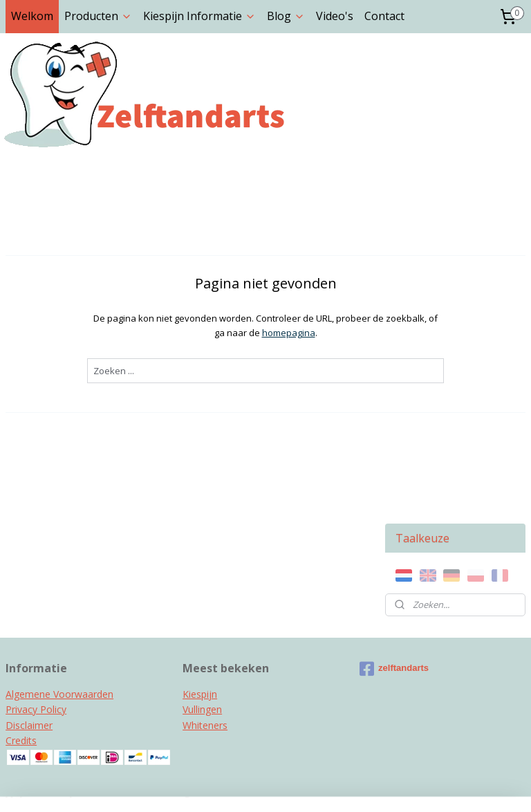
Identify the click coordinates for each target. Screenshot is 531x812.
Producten (98, 16)
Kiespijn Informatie (199, 16)
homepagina (213, 333)
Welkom (32, 16)
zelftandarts (394, 544)
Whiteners (205, 600)
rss (244, 787)
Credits (21, 616)
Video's (335, 16)
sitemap (215, 787)
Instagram (29, 702)
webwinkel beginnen (297, 787)
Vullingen (202, 585)
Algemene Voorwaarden (59, 569)
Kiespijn (200, 569)
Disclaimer (29, 600)
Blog (286, 16)
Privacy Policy (36, 585)
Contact (384, 16)
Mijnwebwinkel (417, 787)
